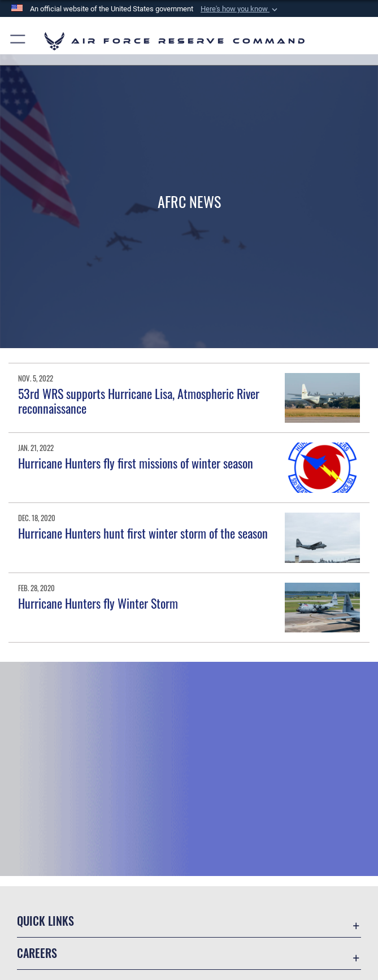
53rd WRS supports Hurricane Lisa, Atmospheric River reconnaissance (139, 401)
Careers (37, 953)
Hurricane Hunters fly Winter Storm (98, 603)
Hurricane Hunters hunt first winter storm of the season (143, 533)
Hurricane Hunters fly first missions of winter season (136, 463)
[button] (240, 9)
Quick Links (45, 921)
